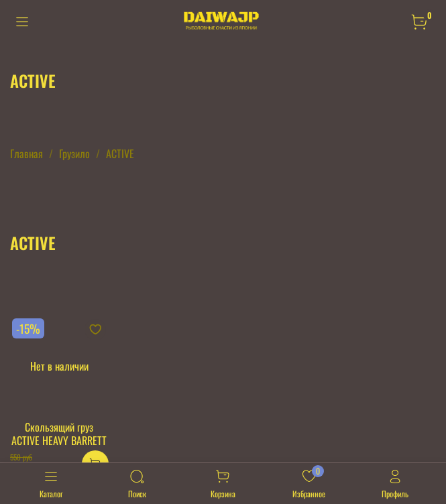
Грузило (74, 153)
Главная (26, 153)
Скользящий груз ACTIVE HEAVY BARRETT (59, 434)
